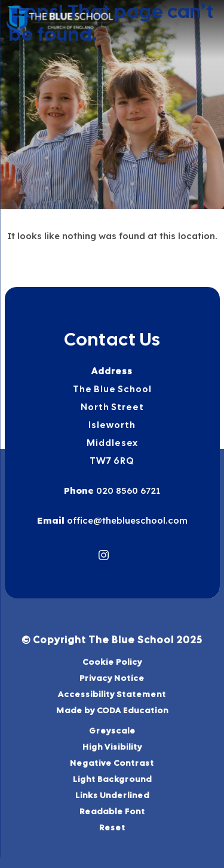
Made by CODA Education (112, 710)
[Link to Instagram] (104, 555)
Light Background (112, 779)
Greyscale (112, 731)
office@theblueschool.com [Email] (126, 520)
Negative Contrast (112, 763)
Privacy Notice (112, 678)
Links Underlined (112, 795)
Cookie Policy (112, 662)
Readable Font (112, 811)
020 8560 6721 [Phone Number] (127, 490)
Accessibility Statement (112, 694)
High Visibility (112, 747)
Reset (112, 827)
